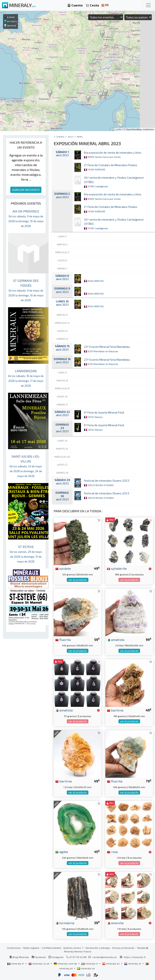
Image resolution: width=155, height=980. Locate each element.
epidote (63, 568)
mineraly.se (86, 968)
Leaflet (119, 129)
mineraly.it (90, 963)
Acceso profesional (124, 948)
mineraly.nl (133, 963)
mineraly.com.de (66, 963)
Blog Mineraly (19, 957)
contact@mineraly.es (105, 957)
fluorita (63, 639)
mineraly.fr (16, 963)
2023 (71, 137)
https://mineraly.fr (135, 957)
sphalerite (117, 568)
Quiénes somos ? (73, 948)
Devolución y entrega (98, 948)
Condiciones (14, 948)
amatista (116, 639)
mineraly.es (111, 963)
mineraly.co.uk (39, 963)
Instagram (56, 957)
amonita (115, 923)
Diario (60, 137)
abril (80, 137)
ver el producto (78, 580)
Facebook (39, 957)
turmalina (65, 923)
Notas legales (31, 948)
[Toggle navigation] (148, 5)
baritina (115, 710)
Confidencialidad (51, 948)
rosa (112, 852)
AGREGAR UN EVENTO (26, 190)
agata (62, 852)
